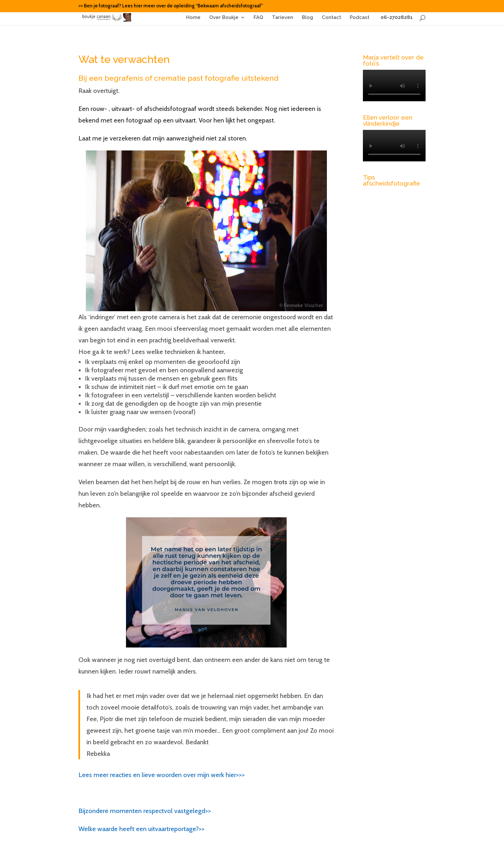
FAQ (258, 18)
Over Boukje (224, 18)
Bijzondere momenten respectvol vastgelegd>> (145, 811)
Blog (307, 18)
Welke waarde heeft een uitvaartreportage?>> (141, 829)
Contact (331, 18)
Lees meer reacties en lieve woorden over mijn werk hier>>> (162, 775)
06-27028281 (395, 18)
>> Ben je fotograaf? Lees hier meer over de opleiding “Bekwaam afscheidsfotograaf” (171, 6)
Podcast (360, 18)
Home (193, 18)
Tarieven (283, 18)
